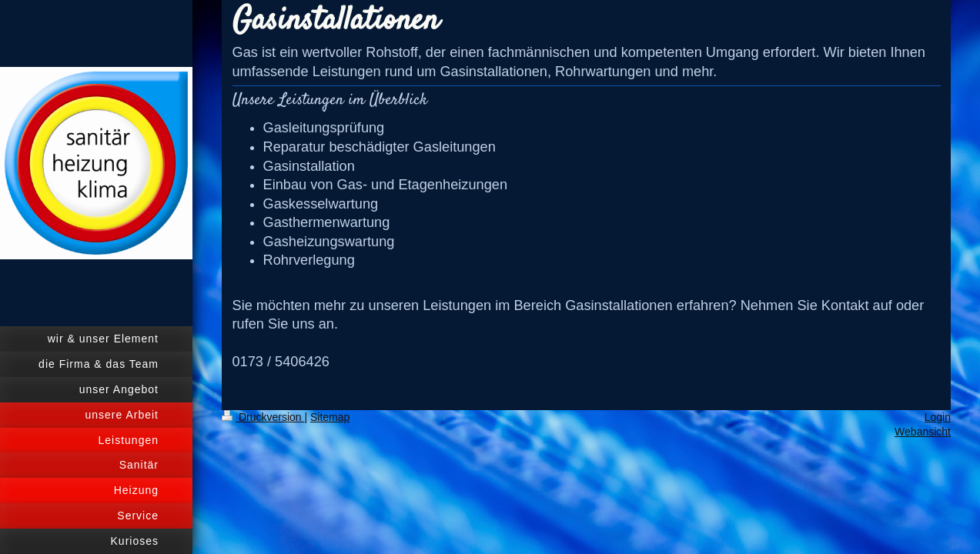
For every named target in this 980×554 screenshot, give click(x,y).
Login (938, 417)
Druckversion (263, 417)
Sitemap (330, 417)
